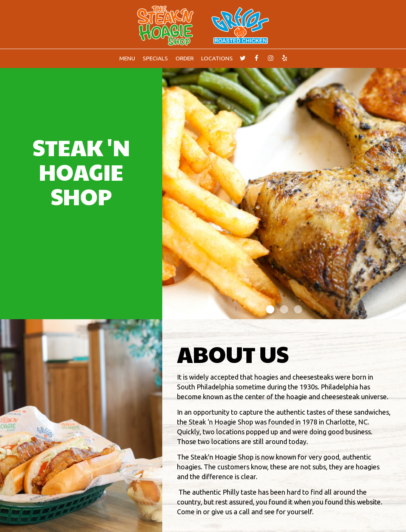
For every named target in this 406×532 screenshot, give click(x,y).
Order (185, 58)
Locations (217, 58)
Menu (127, 58)
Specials (155, 58)
